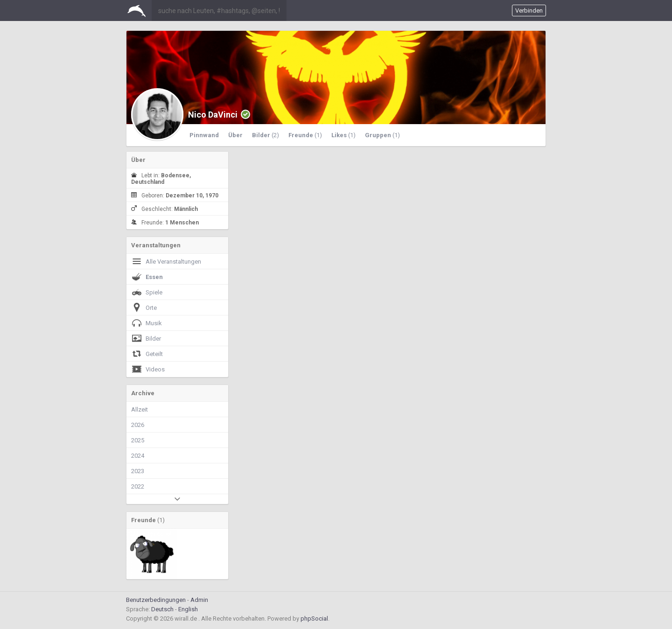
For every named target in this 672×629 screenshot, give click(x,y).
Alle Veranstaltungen (166, 261)
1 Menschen (182, 223)
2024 (138, 456)
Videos (148, 369)
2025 (138, 440)
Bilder (266, 135)
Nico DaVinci (213, 115)
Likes (343, 135)
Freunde (305, 135)
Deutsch (162, 609)
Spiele (147, 292)
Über (235, 135)
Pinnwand (204, 135)
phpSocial (314, 619)
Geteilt (147, 354)
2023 (138, 471)
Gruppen (382, 135)
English (188, 609)
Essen (147, 277)
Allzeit (140, 409)
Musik (147, 323)
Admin (199, 600)
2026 (138, 425)
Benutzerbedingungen (156, 600)
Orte (144, 308)
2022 (138, 486)
